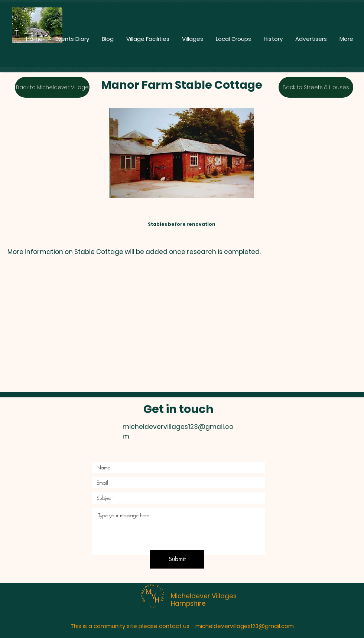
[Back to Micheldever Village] (52, 87)
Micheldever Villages (204, 596)
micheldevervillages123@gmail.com (245, 626)
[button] (169, 330)
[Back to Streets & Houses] (316, 87)
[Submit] (177, 559)
